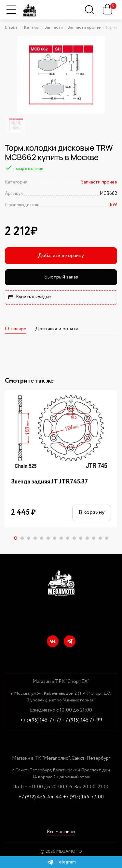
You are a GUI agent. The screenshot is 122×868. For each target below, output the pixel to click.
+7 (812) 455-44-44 (40, 797)
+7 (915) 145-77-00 (83, 797)
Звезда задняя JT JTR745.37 (49, 482)
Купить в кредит (30, 297)
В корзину (91, 513)
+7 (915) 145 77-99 (82, 720)
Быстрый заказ (61, 277)
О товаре (16, 329)
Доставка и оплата (57, 329)
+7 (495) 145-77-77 (41, 720)
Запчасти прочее (99, 182)
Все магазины (61, 832)
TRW (112, 205)
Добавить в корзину (61, 256)
